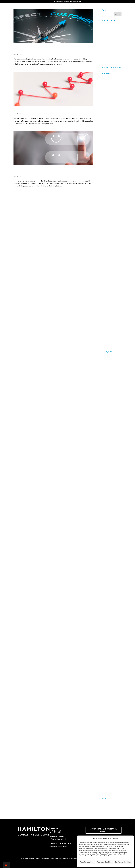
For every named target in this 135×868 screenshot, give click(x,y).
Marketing (106, 649)
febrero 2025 (107, 96)
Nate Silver (106, 687)
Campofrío (106, 413)
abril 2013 (106, 249)
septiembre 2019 (109, 145)
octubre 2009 (107, 333)
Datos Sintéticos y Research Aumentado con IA (110, 26)
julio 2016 (106, 187)
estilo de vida (107, 541)
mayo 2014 (106, 226)
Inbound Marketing (110, 599)
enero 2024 (107, 119)
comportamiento (109, 464)
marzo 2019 (106, 155)
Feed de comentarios (110, 808)
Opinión (105, 700)
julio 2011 (106, 291)
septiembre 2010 (109, 317)
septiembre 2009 (109, 336)
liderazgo (106, 637)
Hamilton (106, 589)
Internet (105, 618)
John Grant (106, 625)
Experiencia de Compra (111, 560)
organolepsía (107, 707)
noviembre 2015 (108, 200)
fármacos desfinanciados (112, 576)
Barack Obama (108, 381)
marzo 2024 (107, 112)
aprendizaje (107, 364)
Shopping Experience (110, 757)
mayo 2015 (106, 203)
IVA (103, 621)
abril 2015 (106, 207)
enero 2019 (106, 161)
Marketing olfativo (109, 658)
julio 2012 (106, 265)
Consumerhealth (109, 495)
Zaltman (105, 793)
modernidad (107, 684)
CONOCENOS (60, 7)
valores (105, 787)
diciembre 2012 (108, 255)
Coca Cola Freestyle (110, 458)
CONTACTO (106, 7)
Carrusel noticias (108, 433)
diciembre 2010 (108, 310)
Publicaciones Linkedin (111, 729)
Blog (104, 384)
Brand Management (110, 400)
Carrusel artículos (109, 426)
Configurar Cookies (123, 862)
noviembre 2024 (108, 103)
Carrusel (105, 420)
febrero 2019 (107, 158)
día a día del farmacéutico (112, 525)
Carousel (105, 416)
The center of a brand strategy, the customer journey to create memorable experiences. (52, 49)
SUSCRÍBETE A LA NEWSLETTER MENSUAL (103, 830)
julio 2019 (106, 151)
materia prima (107, 665)
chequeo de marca (109, 446)
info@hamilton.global (58, 839)
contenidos (106, 502)
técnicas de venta (109, 777)
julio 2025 (106, 93)
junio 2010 (106, 320)
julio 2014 (106, 219)
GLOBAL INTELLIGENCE (77, 7)
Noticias (105, 694)
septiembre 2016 (109, 184)
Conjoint (105, 486)
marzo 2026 (107, 77)
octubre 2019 (107, 142)
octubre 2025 (107, 86)
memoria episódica (109, 668)
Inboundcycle (107, 602)
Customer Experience (110, 512)
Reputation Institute (110, 742)
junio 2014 (106, 223)
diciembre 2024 (108, 99)
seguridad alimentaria (110, 754)
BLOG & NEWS (119, 7)
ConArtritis (106, 483)
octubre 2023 (107, 129)
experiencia (107, 557)
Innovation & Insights (110, 612)
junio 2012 (106, 268)
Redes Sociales (108, 735)
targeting (106, 774)
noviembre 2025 (108, 83)
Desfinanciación (108, 521)
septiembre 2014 (109, 216)
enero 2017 (106, 177)
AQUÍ (79, 2)
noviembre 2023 (108, 125)
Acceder (105, 802)
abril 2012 (106, 275)
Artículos (105, 368)
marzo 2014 (106, 229)
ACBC (104, 358)
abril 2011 (106, 301)
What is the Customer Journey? (35, 110)
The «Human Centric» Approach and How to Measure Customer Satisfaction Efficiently (50, 171)
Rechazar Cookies (104, 862)
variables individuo (109, 790)
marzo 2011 (106, 304)
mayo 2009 (106, 343)
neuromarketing (108, 691)
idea (104, 595)
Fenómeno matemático (111, 579)
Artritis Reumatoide (110, 371)
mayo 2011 (106, 297)
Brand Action (107, 391)
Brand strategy (108, 404)
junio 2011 (106, 294)
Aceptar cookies (87, 862)
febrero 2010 (107, 323)
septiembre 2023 (109, 132)
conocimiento (107, 489)
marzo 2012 (106, 278)
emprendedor (107, 535)
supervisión (107, 770)
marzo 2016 (106, 197)
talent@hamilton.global (58, 847)
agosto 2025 (107, 90)
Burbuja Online (108, 407)
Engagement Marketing (111, 538)
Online (105, 697)
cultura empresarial (109, 508)
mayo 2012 (106, 271)
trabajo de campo (109, 783)
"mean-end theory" (109, 355)
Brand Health (107, 394)
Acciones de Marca (109, 361)
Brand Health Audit (109, 397)
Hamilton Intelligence (110, 592)
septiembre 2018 (109, 167)
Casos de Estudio (109, 439)
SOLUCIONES (94, 7)
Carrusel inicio (108, 429)
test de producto (108, 780)
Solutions (106, 764)
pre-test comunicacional (111, 713)
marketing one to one (110, 661)
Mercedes (106, 674)
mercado (105, 671)
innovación (106, 605)
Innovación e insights (110, 608)
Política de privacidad (68, 859)
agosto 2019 (107, 148)
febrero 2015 (107, 210)
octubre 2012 (107, 262)
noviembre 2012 (108, 259)
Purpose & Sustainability (111, 732)
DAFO (104, 518)
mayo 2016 (106, 194)
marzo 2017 (106, 174)
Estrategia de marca (110, 544)
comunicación (107, 479)
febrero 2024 (107, 116)
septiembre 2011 (108, 288)
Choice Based (107, 449)
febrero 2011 (107, 307)
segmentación (108, 745)
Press (104, 720)
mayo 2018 (106, 171)
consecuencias (108, 492)
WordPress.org (108, 811)
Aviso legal (55, 859)
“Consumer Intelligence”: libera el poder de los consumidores (112, 54)
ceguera (105, 442)
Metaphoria (107, 681)
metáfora (105, 678)
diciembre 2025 (108, 80)
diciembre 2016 (108, 180)
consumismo (107, 499)
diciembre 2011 (108, 284)
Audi (104, 377)
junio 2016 (106, 190)
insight (105, 615)
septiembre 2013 (109, 242)
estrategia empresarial (111, 547)
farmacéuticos (107, 573)
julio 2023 (106, 138)
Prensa (105, 717)
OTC (104, 710)
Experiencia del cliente (111, 564)
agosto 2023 (107, 135)
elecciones (106, 531)
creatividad (106, 505)
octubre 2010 (107, 314)
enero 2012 (106, 281)
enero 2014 (106, 232)
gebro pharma (108, 582)
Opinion (105, 704)
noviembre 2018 (108, 164)
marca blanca (107, 640)
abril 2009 (106, 346)
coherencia (106, 461)
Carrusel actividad (109, 423)
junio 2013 (106, 245)
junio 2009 (106, 340)
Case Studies (107, 436)
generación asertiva (110, 586)
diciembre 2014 (108, 213)
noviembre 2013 (108, 236)
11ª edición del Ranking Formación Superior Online (111, 45)
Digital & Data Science (111, 528)
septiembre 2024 (109, 106)
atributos (106, 374)
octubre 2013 (107, 239)
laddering (106, 628)
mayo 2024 (106, 109)
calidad (105, 410)
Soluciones (106, 761)
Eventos (105, 554)
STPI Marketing (108, 767)
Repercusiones (108, 739)
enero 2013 (106, 252)
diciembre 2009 (108, 327)
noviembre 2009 (108, 330)
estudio (105, 551)
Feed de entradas (109, 805)
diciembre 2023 (108, 122)
